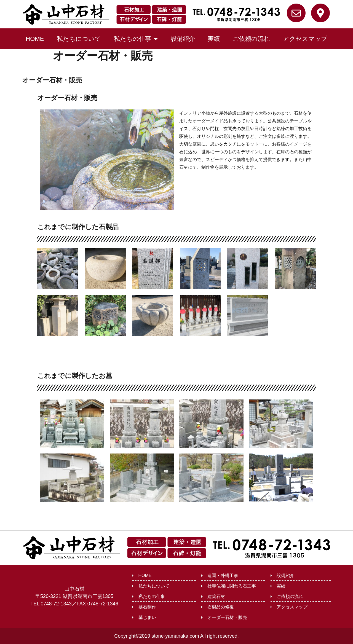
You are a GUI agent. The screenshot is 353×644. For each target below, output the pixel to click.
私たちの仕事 (136, 39)
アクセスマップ (305, 39)
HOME (35, 39)
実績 (214, 39)
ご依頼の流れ (251, 39)
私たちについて (79, 39)
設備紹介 (183, 39)
